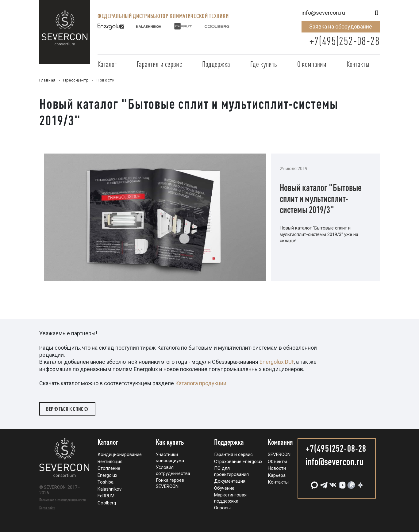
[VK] (332, 483)
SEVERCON (279, 454)
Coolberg (107, 503)
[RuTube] (351, 483)
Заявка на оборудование (341, 27)
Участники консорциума (170, 458)
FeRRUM (106, 496)
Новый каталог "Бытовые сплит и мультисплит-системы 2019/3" (321, 198)
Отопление (109, 468)
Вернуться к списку (67, 409)
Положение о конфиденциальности (62, 500)
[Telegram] (323, 483)
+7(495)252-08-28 (344, 41)
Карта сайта (47, 508)
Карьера (277, 475)
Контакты (358, 64)
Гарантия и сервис (159, 64)
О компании (312, 64)
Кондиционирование (120, 454)
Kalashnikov (110, 489)
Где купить (264, 64)
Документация (230, 481)
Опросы (222, 508)
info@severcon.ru (323, 13)
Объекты (277, 462)
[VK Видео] (341, 483)
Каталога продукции (201, 383)
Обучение (224, 488)
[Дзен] (360, 483)
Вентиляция (110, 462)
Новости (277, 468)
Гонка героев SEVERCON (170, 483)
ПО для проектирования (231, 471)
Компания (280, 442)
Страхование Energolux (238, 462)
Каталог (107, 64)
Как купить (170, 442)
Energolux (107, 475)
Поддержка (216, 64)
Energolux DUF (277, 362)
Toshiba (106, 482)
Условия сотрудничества (173, 470)
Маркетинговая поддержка (230, 498)
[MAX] (314, 483)
